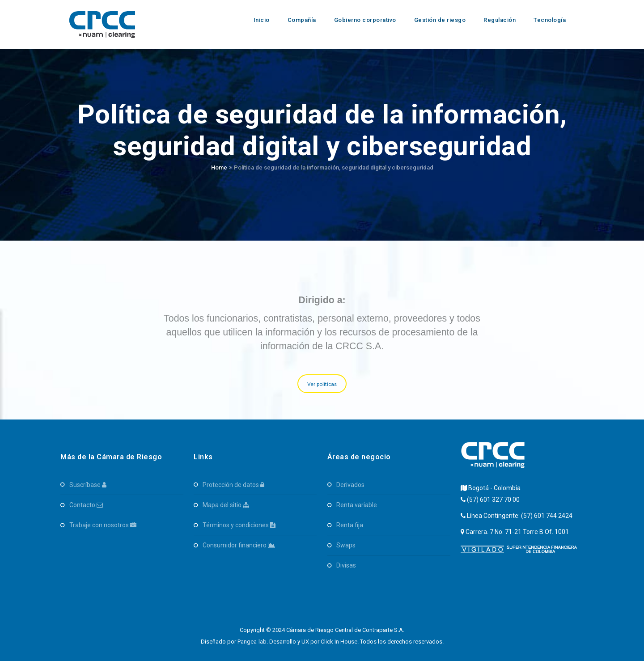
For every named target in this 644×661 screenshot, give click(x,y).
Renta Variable (357, 505)
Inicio (262, 20)
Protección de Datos (233, 485)
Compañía (302, 20)
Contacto (86, 505)
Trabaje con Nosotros (103, 525)
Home (219, 167)
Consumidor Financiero (239, 545)
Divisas (346, 565)
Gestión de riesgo (440, 20)
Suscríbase (88, 485)
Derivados (350, 485)
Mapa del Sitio (226, 505)
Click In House (339, 642)
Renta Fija (350, 525)
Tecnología (550, 20)
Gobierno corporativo (365, 20)
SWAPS (346, 545)
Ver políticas (322, 384)
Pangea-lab (252, 642)
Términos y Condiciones (239, 525)
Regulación (500, 20)
